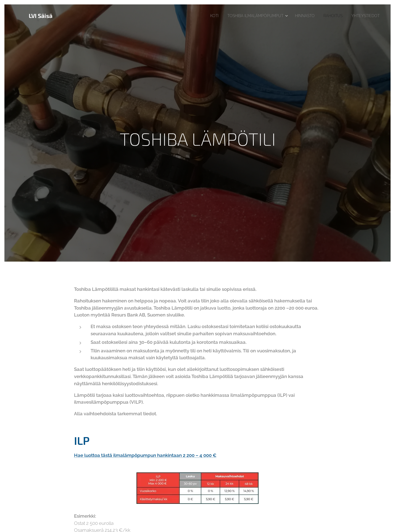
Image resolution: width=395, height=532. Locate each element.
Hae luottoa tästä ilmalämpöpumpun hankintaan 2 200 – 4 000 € (145, 455)
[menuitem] (200, 16)
